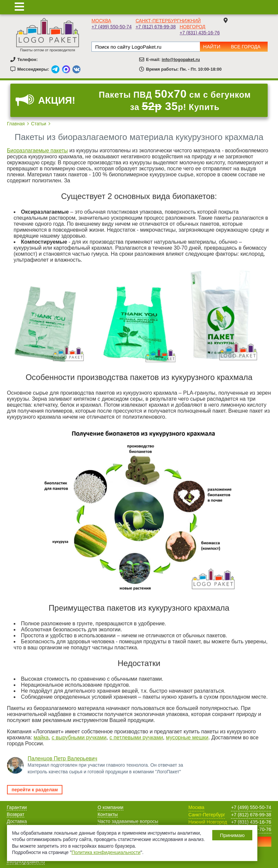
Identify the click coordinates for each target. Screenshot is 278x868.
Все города (246, 47)
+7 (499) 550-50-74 (111, 27)
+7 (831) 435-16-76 (200, 33)
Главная (16, 124)
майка (41, 737)
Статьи (39, 124)
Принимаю (232, 835)
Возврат (16, 814)
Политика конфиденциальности (106, 852)
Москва (101, 21)
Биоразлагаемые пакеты (37, 150)
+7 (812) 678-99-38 (156, 27)
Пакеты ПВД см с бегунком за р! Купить (175, 100)
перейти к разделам (35, 790)
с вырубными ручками (79, 737)
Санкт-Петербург (158, 21)
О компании (110, 807)
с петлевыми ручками (136, 737)
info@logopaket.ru (181, 59)
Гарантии (17, 807)
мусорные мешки (187, 737)
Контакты (107, 814)
